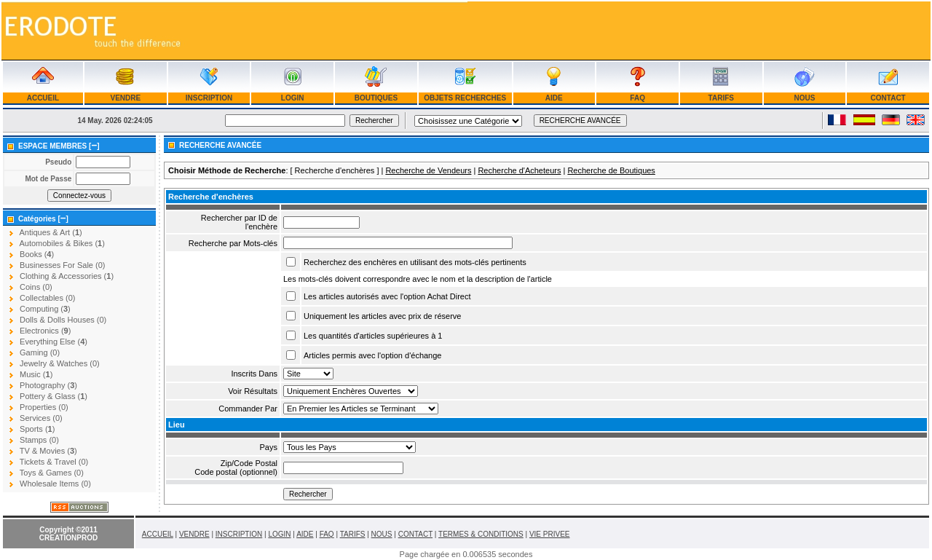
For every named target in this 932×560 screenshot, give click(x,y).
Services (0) (41, 418)
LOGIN (292, 98)
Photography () (48, 385)
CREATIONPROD (68, 538)
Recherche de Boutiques (611, 170)
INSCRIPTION (209, 98)
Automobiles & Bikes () (62, 243)
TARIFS (721, 98)
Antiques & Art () (50, 232)
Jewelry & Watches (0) (60, 363)
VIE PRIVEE (550, 534)
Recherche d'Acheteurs (519, 170)
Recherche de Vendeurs (428, 170)
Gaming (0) (40, 352)
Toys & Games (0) (52, 473)
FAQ (638, 98)
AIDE (554, 98)
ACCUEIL (43, 98)
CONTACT (888, 98)
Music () (36, 374)
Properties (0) (44, 407)
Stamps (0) (39, 440)
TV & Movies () (48, 451)
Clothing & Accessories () (67, 276)
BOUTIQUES (376, 98)
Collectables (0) (47, 298)
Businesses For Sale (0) (62, 265)
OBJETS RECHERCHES (465, 98)
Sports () (37, 429)
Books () (37, 254)
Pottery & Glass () (54, 396)
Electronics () (45, 331)
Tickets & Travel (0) (54, 462)
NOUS (805, 98)
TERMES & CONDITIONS (481, 534)
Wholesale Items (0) (55, 484)
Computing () (45, 309)
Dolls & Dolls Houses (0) (63, 320)
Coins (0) (36, 287)
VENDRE (126, 98)
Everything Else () (54, 342)
